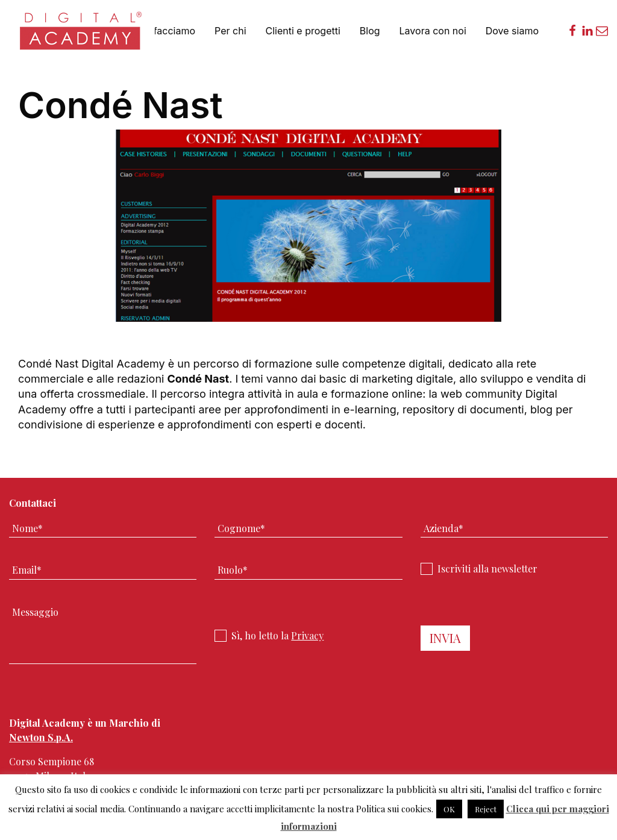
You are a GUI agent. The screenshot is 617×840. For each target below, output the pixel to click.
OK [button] (449, 809)
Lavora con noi (433, 31)
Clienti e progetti (303, 31)
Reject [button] (486, 809)
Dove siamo (512, 31)
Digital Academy (82, 36)
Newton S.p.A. (41, 737)
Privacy (307, 635)
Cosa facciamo (161, 31)
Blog (370, 31)
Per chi (230, 31)
